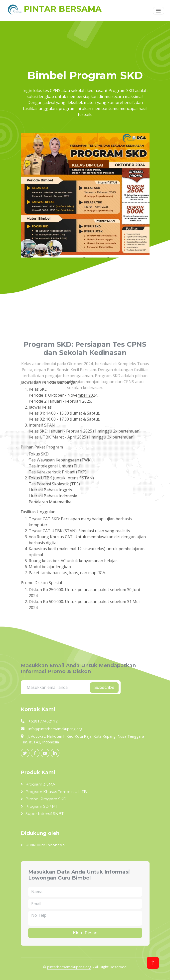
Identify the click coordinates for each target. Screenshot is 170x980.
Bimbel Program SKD (46, 799)
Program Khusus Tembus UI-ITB (56, 792)
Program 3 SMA (40, 784)
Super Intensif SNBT (45, 814)
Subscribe (104, 687)
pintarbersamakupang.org (69, 967)
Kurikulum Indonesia (45, 845)
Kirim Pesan (85, 933)
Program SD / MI (41, 806)
